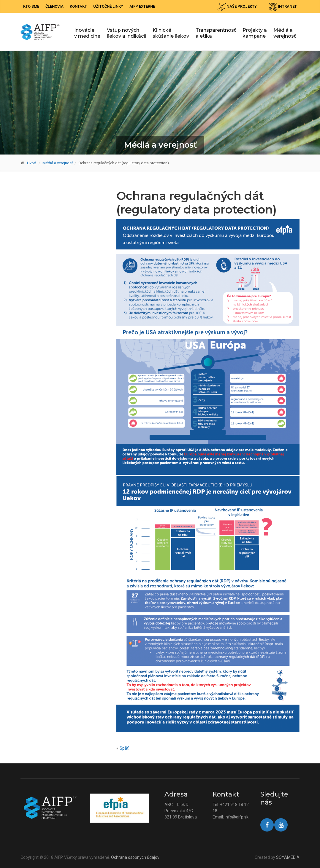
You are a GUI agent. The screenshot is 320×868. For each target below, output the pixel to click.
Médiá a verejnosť (285, 33)
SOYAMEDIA (288, 857)
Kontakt (78, 6)
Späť (124, 748)
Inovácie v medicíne (87, 33)
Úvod (32, 163)
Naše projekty (237, 7)
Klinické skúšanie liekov (171, 33)
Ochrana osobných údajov (135, 857)
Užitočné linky (108, 6)
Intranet (283, 7)
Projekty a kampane (255, 33)
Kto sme (31, 6)
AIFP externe (142, 6)
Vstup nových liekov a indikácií (126, 33)
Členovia (54, 6)
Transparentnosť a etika (216, 33)
